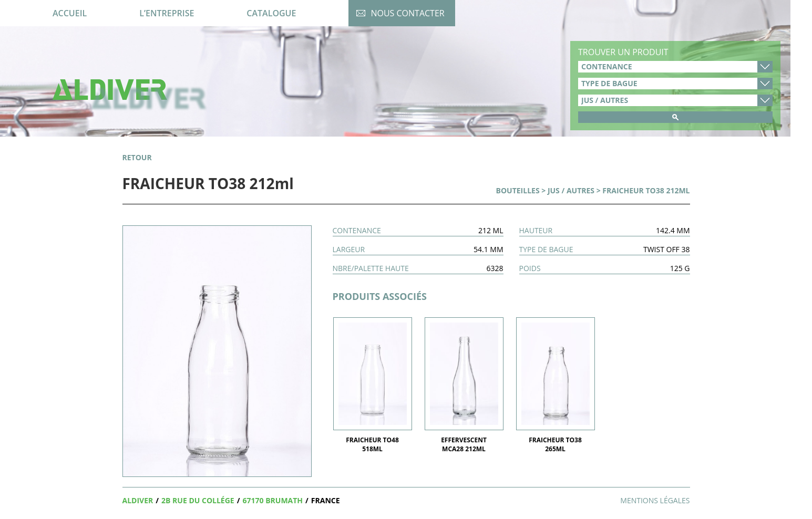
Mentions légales (655, 500)
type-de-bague (675, 84)
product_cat (675, 100)
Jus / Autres (571, 190)
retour (137, 157)
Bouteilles (518, 190)
